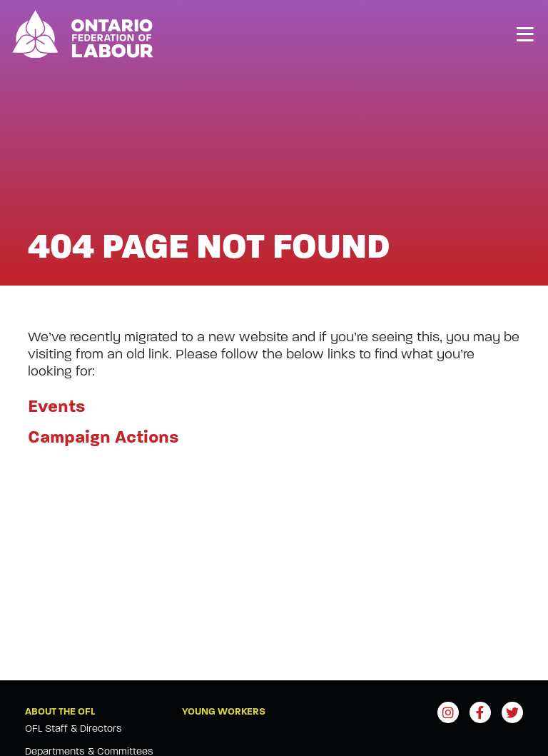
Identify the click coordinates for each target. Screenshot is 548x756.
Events (57, 407)
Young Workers (224, 711)
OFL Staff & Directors (73, 729)
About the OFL (60, 711)
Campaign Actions (103, 437)
